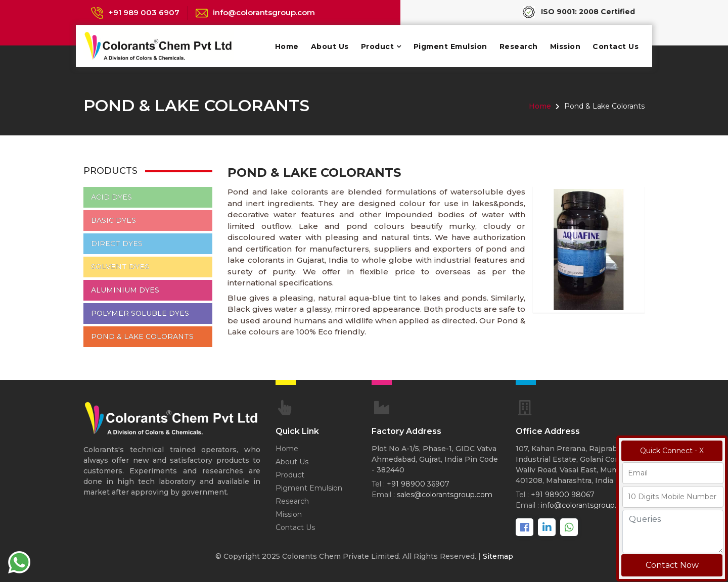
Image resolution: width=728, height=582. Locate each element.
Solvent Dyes (120, 267)
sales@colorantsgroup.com (445, 495)
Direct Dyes (117, 244)
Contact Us (616, 46)
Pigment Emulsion (450, 46)
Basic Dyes (113, 220)
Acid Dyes (111, 197)
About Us (330, 46)
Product (378, 46)
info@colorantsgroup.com (264, 12)
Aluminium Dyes (125, 290)
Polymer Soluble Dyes (140, 313)
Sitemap (498, 556)
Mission (565, 46)
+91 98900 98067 (563, 495)
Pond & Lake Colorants (142, 336)
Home (287, 46)
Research (519, 46)
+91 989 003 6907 (144, 12)
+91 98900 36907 (418, 484)
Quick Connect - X (672, 451)
